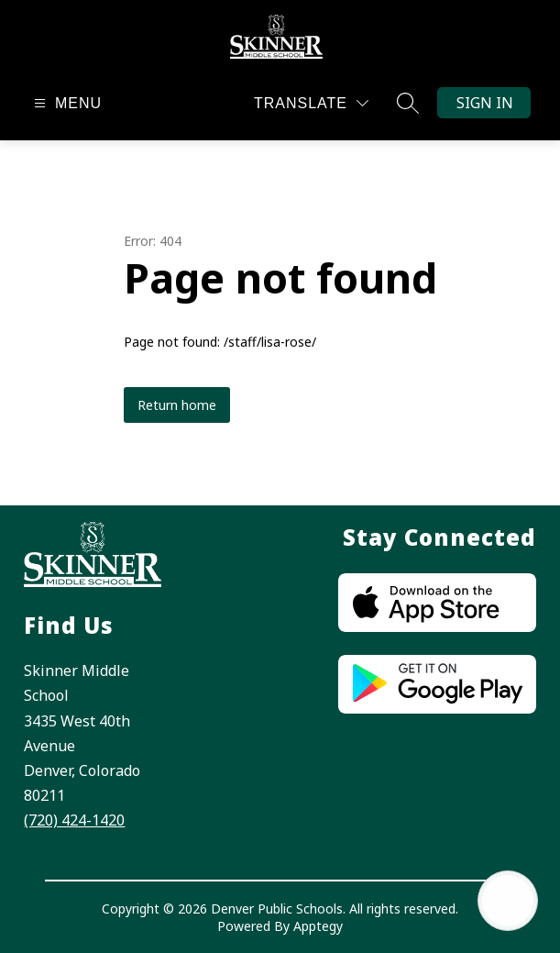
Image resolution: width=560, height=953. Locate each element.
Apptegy (318, 926)
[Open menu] (66, 103)
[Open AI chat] (508, 901)
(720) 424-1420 (74, 820)
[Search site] (408, 103)
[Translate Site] (311, 103)
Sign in (485, 103)
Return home (177, 405)
